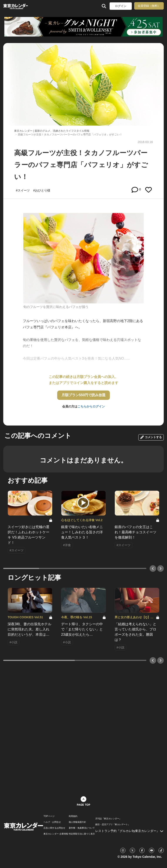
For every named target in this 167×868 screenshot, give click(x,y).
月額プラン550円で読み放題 (84, 395)
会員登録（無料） (149, 6)
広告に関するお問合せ (54, 828)
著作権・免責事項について (82, 828)
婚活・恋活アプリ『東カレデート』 (113, 825)
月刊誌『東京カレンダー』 (108, 819)
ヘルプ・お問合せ (52, 822)
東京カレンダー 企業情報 (56, 834)
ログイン (121, 6)
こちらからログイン (91, 406)
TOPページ (49, 816)
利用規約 (73, 816)
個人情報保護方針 (77, 822)
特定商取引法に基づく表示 (82, 834)
